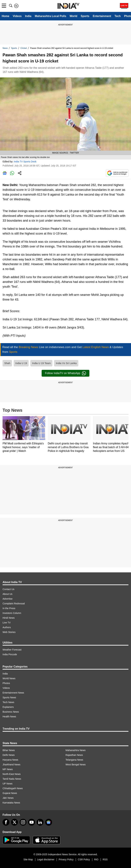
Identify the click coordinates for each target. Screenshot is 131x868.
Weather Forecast (12, 650)
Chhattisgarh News (13, 788)
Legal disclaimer (46, 859)
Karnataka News (11, 803)
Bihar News (9, 750)
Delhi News (9, 755)
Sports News (9, 697)
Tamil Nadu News (12, 779)
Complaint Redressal (14, 604)
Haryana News (10, 760)
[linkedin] (40, 822)
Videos (17, 16)
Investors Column (12, 613)
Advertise (8, 599)
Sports (85, 16)
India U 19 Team (41, 363)
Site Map (28, 859)
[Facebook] (6, 822)
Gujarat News (10, 793)
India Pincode (10, 654)
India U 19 (21, 363)
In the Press (9, 608)
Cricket (24, 48)
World (73, 16)
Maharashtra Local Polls (50, 16)
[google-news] (49, 822)
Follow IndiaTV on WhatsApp (65, 373)
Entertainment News (13, 693)
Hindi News (9, 618)
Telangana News (74, 760)
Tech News (8, 702)
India (28, 16)
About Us (8, 594)
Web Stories (9, 632)
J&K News (8, 798)
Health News (9, 717)
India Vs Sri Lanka (66, 363)
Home (5, 16)
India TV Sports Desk (25, 162)
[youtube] (32, 822)
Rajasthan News (74, 755)
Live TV (7, 623)
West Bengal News (76, 765)
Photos (6, 683)
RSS (105, 859)
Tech (118, 16)
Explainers (8, 707)
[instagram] (23, 822)
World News (9, 678)
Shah (7, 363)
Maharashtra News (76, 750)
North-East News (12, 774)
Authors (7, 627)
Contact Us (8, 589)
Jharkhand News (11, 765)
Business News (11, 712)
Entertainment (102, 16)
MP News (8, 769)
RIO (96, 859)
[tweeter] (14, 822)
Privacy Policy (66, 859)
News (5, 48)
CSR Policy (84, 859)
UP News (8, 784)
